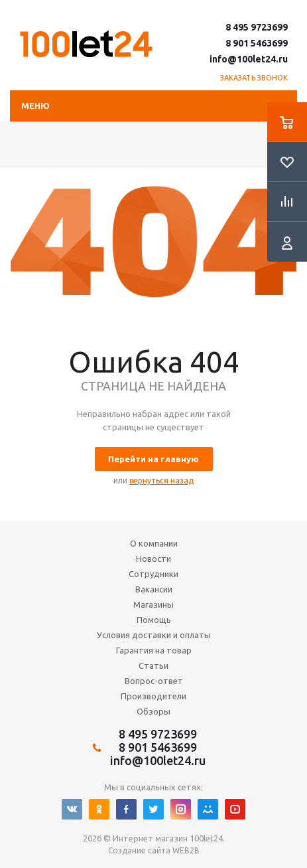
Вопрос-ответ (154, 681)
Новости (153, 559)
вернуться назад (161, 480)
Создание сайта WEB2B (154, 850)
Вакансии (154, 589)
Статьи (153, 665)
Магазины (153, 604)
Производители (153, 696)
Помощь (154, 620)
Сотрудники (153, 574)
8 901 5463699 (257, 43)
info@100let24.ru (249, 59)
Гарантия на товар (154, 650)
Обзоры (153, 711)
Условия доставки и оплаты (154, 635)
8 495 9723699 (257, 27)
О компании (154, 543)
